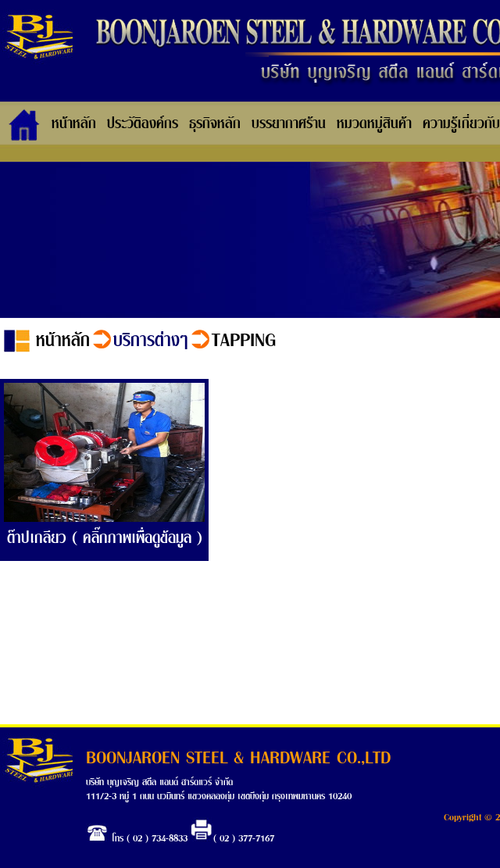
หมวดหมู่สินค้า (374, 122)
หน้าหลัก (74, 122)
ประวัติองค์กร (143, 122)
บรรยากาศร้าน (289, 122)
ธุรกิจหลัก (215, 122)
